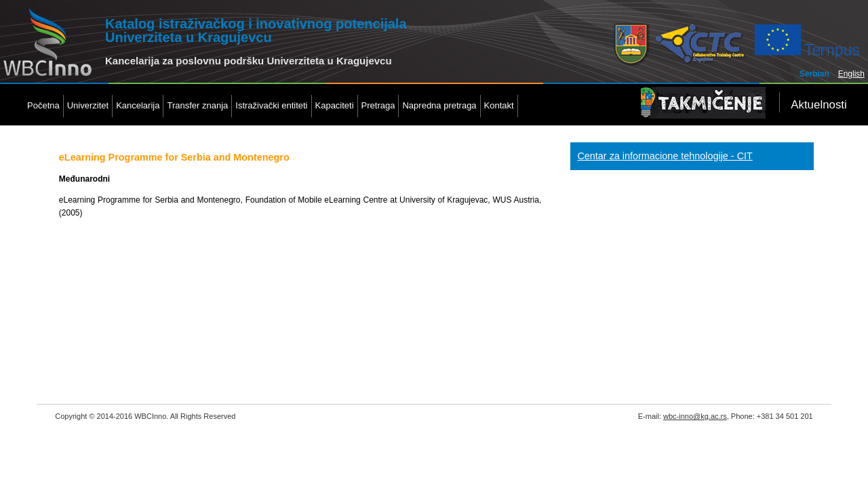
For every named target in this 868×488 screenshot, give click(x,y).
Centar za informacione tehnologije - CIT (665, 156)
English (851, 74)
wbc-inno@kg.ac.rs (695, 416)
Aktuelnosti (819, 105)
